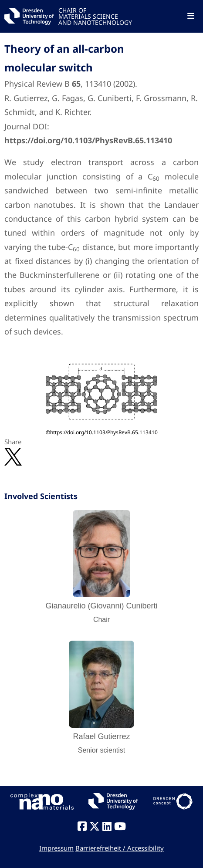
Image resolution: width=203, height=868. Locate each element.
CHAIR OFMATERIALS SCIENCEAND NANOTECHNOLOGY (95, 16)
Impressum (56, 848)
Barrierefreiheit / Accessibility (120, 848)
